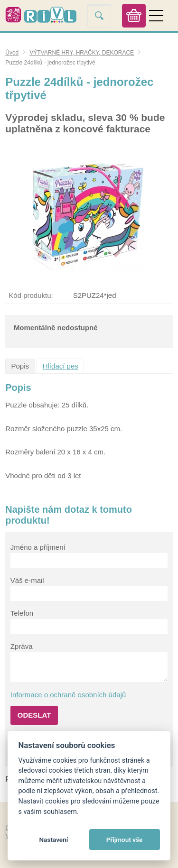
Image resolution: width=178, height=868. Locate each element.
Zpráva (22, 646)
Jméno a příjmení (38, 547)
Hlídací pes (61, 366)
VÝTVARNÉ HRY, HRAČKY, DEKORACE (82, 53)
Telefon (22, 613)
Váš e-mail (27, 580)
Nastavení (53, 840)
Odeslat (34, 715)
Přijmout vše (125, 840)
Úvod (12, 53)
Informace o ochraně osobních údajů (68, 695)
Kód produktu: (31, 295)
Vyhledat (99, 15)
